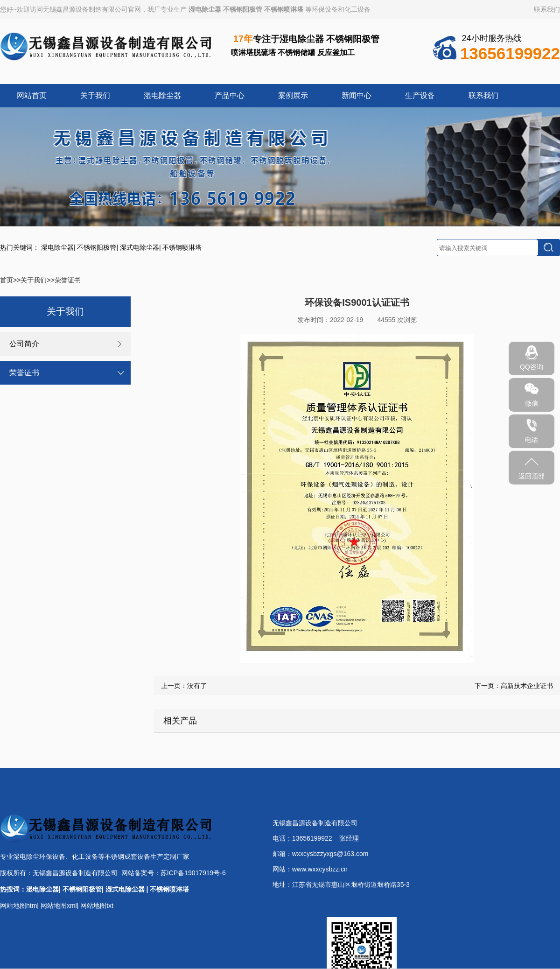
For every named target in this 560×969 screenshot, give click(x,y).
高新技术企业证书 (527, 686)
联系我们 (547, 9)
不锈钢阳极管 (243, 9)
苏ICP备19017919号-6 (193, 873)
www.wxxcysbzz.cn (320, 869)
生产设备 (420, 95)
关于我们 (95, 95)
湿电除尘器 (205, 9)
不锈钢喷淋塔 (284, 9)
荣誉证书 (68, 280)
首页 (7, 280)
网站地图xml (59, 906)
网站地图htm (18, 906)
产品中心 (230, 95)
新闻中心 (357, 95)
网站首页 (32, 95)
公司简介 (24, 344)
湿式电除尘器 (140, 247)
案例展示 (293, 95)
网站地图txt (97, 906)
